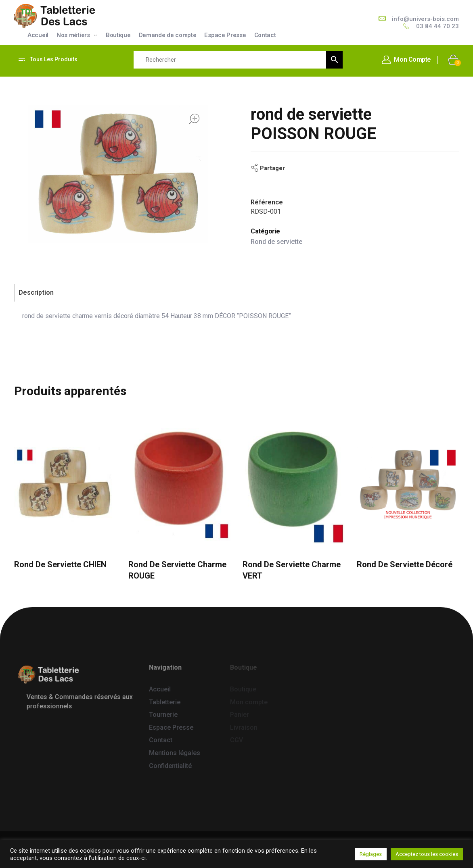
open (194, 119)
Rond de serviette (276, 242)
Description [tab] (36, 292)
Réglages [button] (371, 854)
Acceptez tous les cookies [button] (427, 854)
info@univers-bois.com (425, 19)
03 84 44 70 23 (437, 26)
